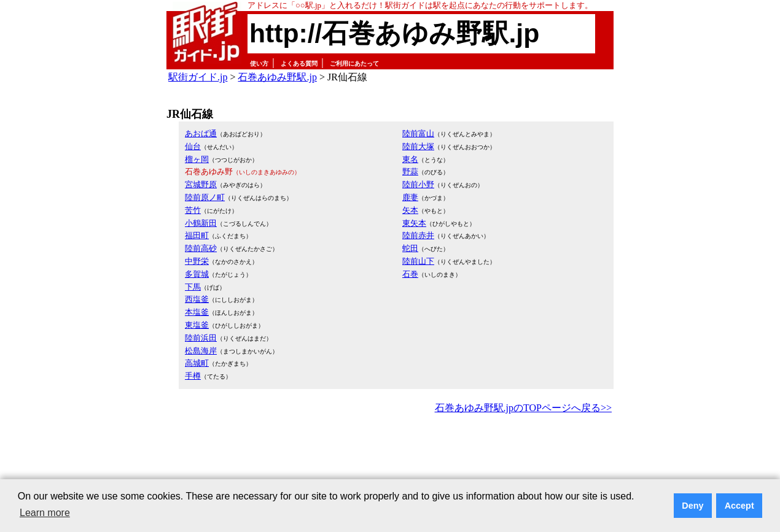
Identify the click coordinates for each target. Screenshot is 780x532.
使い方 (259, 64)
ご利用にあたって (354, 64)
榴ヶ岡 (197, 159)
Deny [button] (692, 506)
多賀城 (197, 274)
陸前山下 (418, 261)
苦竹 (193, 210)
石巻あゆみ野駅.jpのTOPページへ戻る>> (523, 408)
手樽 (193, 376)
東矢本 (414, 223)
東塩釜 (197, 325)
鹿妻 (410, 197)
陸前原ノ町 (205, 197)
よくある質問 (299, 64)
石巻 (410, 274)
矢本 (410, 210)
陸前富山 (418, 133)
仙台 (193, 146)
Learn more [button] (45, 513)
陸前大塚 (418, 146)
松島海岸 (201, 351)
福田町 (197, 235)
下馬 (193, 287)
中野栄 (197, 261)
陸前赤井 (418, 235)
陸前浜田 (201, 338)
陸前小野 (418, 184)
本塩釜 (197, 312)
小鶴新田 (201, 223)
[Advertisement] (390, 450)
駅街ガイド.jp (198, 77)
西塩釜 (197, 299)
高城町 (197, 363)
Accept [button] (739, 506)
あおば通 (201, 133)
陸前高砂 (201, 248)
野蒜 (410, 172)
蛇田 (410, 248)
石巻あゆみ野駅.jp (277, 77)
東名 (410, 159)
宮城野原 (201, 184)
